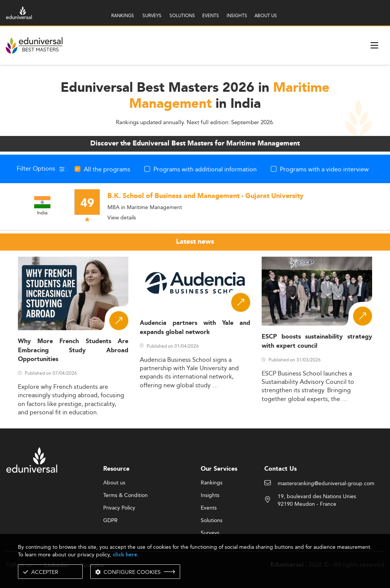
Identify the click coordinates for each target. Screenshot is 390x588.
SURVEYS (152, 15)
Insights (210, 495)
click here (125, 555)
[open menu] (374, 45)
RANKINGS (123, 15)
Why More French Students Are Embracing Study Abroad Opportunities (73, 350)
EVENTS (211, 15)
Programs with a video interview (324, 169)
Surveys (210, 533)
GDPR (110, 521)
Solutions (212, 521)
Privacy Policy (119, 508)
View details (122, 217)
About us (114, 483)
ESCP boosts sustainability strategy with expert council (317, 341)
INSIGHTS (237, 15)
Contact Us (281, 469)
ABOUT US (266, 15)
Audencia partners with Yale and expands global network (195, 328)
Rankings (212, 483)
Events (209, 508)
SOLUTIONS (182, 15)
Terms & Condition (125, 495)
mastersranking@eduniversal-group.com (326, 484)
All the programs (107, 169)
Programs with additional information (205, 169)
